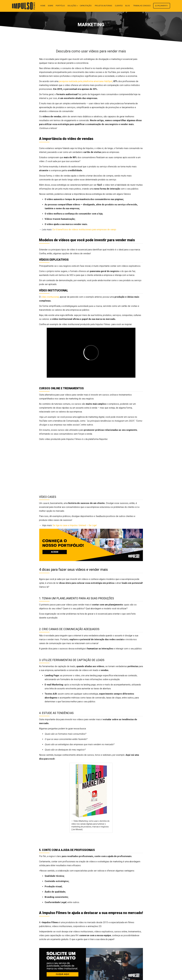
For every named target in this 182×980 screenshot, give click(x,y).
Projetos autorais (103, 6)
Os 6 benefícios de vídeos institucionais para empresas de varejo (84, 230)
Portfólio (60, 6)
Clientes (119, 6)
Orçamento (162, 6)
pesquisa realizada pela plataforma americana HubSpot (86, 81)
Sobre (51, 6)
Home (43, 6)
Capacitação (86, 6)
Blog (128, 6)
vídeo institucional (50, 297)
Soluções (72, 6)
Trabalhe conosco (142, 6)
